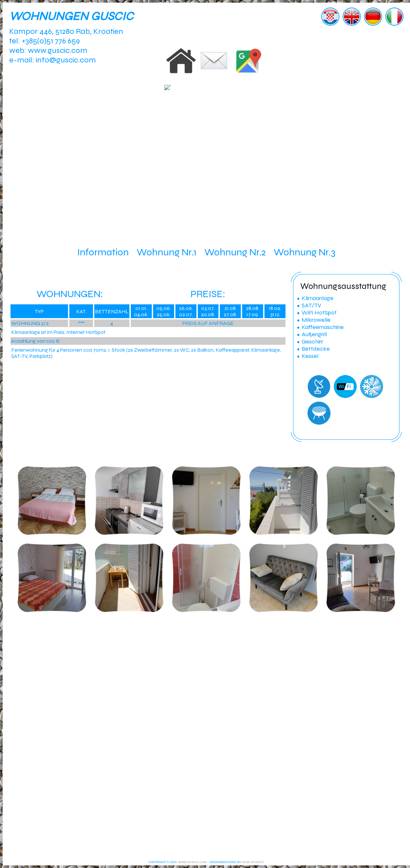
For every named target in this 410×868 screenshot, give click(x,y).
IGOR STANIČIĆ (253, 862)
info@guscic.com (66, 60)
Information (103, 252)
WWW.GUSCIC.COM (192, 862)
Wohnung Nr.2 (235, 252)
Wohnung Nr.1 (167, 252)
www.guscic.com (58, 50)
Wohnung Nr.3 (305, 252)
